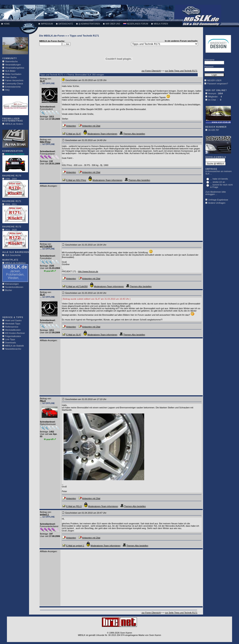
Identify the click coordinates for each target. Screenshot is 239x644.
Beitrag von (45, 79)
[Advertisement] (14, 305)
